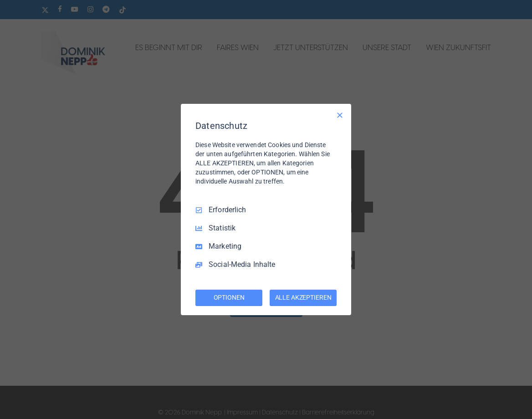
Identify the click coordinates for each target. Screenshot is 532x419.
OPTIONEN (229, 297)
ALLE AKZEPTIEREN (303, 297)
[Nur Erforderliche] (340, 115)
